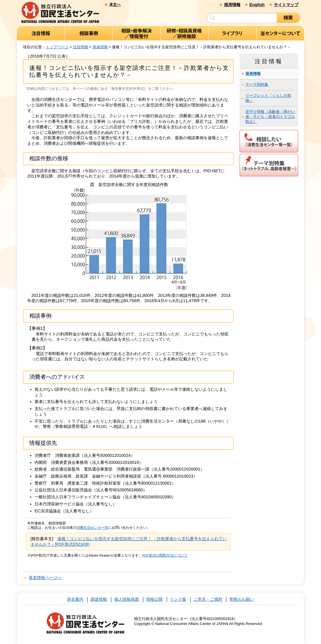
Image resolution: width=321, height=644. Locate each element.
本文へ (115, 5)
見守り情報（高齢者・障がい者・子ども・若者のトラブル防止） (270, 117)
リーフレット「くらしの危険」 (268, 98)
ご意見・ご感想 (208, 599)
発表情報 (100, 47)
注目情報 (81, 47)
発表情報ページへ (45, 578)
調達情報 (99, 599)
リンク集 (178, 599)
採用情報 (232, 5)
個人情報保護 (127, 599)
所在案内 (75, 599)
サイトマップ (286, 5)
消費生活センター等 (92, 528)
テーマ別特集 (257, 84)
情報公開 (154, 599)
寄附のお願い (242, 599)
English (257, 5)
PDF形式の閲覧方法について (165, 555)
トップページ (57, 47)
